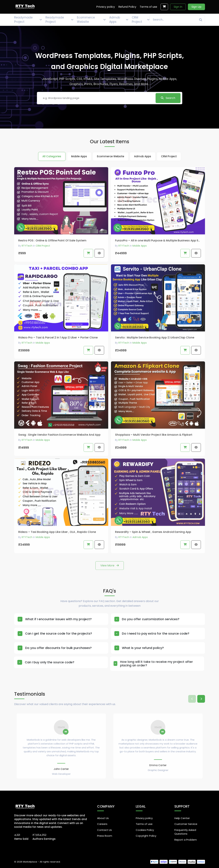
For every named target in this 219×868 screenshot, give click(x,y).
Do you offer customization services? (142, 619)
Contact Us (104, 830)
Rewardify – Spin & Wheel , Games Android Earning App (153, 546)
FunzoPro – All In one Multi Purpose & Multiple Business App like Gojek (158, 254)
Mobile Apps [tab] (79, 156)
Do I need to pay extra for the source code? (140, 634)
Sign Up (196, 7)
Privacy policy (144, 818)
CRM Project (43, 259)
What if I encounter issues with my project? (54, 619)
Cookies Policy (145, 830)
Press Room (105, 836)
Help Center (182, 818)
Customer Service (186, 824)
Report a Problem (186, 840)
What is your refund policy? (125, 648)
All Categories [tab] (52, 156)
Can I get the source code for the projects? (46, 634)
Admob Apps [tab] (143, 156)
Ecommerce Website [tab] (111, 156)
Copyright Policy (146, 836)
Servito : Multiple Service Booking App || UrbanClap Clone (155, 351)
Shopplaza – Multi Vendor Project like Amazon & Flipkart (154, 448)
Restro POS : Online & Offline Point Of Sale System (52, 254)
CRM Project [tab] (169, 156)
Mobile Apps (140, 259)
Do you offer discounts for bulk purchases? (41, 648)
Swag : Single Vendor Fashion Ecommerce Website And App (59, 448)
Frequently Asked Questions (185, 832)
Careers (102, 824)
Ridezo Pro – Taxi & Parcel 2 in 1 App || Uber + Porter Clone (58, 351)
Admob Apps (140, 551)
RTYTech (27, 259)
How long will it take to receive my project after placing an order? (139, 664)
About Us (103, 818)
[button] (201, 699)
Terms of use (144, 824)
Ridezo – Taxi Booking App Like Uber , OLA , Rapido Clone (57, 546)
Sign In (178, 7)
